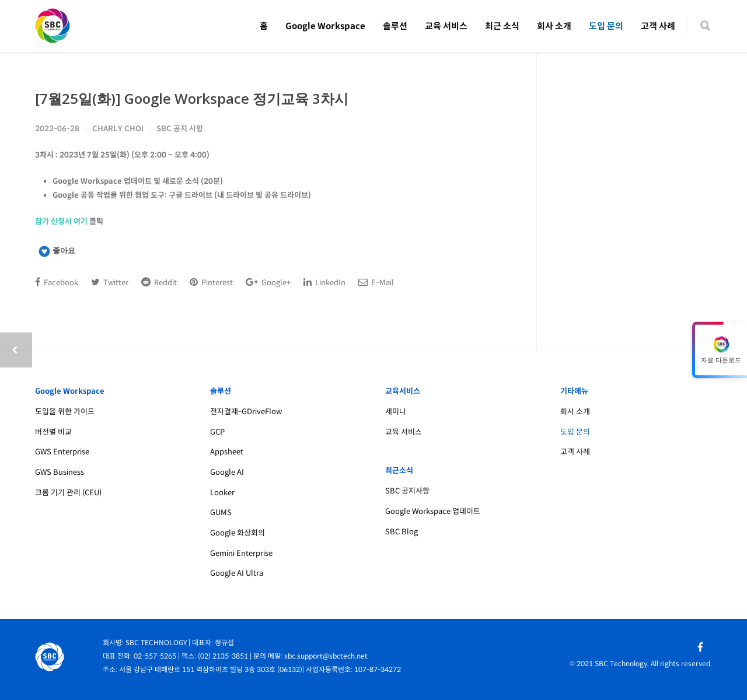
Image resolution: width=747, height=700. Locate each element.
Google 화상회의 (238, 533)
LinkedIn (324, 282)
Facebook (57, 282)
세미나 (396, 412)
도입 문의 (606, 26)
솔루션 (395, 26)
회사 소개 (554, 26)
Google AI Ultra (237, 573)
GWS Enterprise (62, 452)
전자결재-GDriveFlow (246, 412)
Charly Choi (118, 129)
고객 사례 (658, 26)
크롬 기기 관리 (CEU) (68, 493)
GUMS (221, 512)
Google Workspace (325, 26)
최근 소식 (502, 26)
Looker (222, 493)
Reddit (159, 282)
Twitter (110, 282)
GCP (217, 432)
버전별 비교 (53, 432)
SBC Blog (402, 532)
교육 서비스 (446, 26)
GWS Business (60, 472)
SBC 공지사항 (407, 491)
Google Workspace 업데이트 (433, 511)
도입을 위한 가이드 (65, 412)
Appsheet (227, 452)
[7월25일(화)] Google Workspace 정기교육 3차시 (192, 98)
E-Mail (376, 282)
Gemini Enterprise (241, 553)
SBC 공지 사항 (180, 129)
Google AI (227, 472)
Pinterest (211, 282)
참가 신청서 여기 (61, 221)
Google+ (268, 282)
